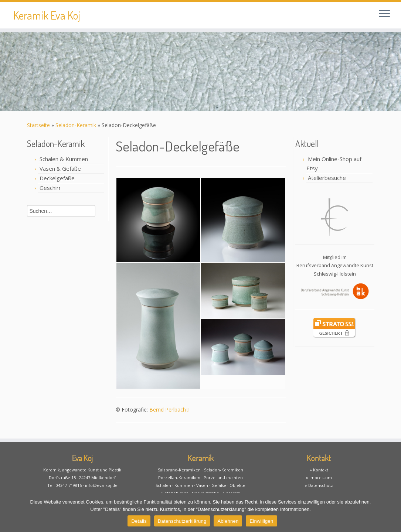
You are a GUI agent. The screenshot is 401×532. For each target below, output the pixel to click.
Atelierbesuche (327, 178)
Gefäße (219, 485)
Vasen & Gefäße (60, 168)
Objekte (237, 485)
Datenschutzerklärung (182, 521)
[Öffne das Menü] (384, 14)
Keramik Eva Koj (47, 15)
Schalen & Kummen (64, 159)
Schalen (163, 485)
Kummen (184, 485)
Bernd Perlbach (169, 410)
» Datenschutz (319, 485)
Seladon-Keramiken (224, 470)
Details (139, 521)
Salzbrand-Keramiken (179, 470)
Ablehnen (228, 521)
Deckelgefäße (57, 178)
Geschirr (50, 188)
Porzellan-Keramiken (179, 478)
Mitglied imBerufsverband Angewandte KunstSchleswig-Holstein (335, 265)
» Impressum (319, 478)
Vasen (202, 485)
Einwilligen (261, 521)
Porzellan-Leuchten (223, 478)
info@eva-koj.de (101, 485)
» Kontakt (319, 470)
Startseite (38, 125)
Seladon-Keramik (76, 125)
